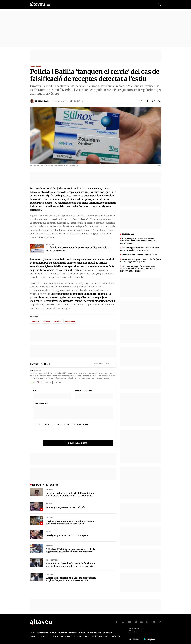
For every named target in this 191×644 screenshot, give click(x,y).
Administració (52, 555)
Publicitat (54, 636)
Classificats (94, 633)
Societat (49, 484)
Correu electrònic (83, 391)
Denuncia (59, 383)
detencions (70, 321)
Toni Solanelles (42, 101)
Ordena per (99, 364)
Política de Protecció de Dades (76, 636)
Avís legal (117, 636)
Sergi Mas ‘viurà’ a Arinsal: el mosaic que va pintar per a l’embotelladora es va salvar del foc (71, 517)
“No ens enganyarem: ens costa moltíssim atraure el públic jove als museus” (139, 249)
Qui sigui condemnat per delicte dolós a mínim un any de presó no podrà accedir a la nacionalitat (70, 489)
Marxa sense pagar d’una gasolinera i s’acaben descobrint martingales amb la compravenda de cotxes (137, 269)
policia (57, 321)
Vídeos (82, 633)
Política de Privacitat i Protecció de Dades (71, 425)
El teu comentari (40, 403)
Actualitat (42, 633)
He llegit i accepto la (61, 425)
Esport (73, 633)
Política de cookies (101, 636)
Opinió (53, 633)
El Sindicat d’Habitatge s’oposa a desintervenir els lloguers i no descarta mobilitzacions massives (70, 545)
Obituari (107, 633)
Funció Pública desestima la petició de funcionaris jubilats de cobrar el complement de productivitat (70, 559)
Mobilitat (50, 569)
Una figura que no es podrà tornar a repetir (67, 530)
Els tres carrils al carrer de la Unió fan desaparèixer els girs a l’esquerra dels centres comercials (71, 574)
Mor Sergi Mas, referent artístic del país (65, 502)
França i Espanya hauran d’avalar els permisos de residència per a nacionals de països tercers (138, 241)
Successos (35, 66)
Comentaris (78, 101)
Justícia (35, 321)
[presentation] (53, 435)
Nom (35, 391)
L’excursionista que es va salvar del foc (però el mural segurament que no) (140, 261)
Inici (32, 633)
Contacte (43, 636)
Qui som (33, 636)
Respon (48, 383)
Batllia (47, 321)
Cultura (49, 498)
